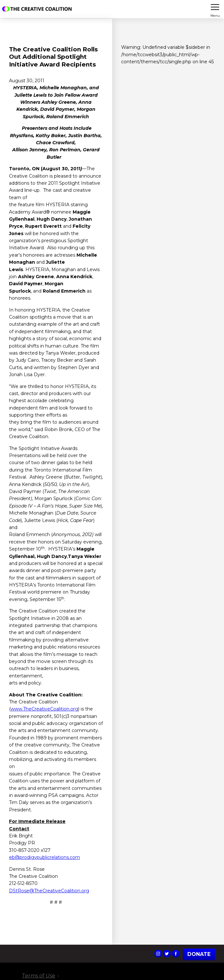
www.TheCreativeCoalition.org (44, 709)
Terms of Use (39, 976)
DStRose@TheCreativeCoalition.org (49, 891)
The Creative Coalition (38, 9)
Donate (199, 954)
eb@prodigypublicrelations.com (45, 857)
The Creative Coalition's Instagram (158, 954)
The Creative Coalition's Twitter (167, 954)
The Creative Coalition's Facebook (176, 954)
